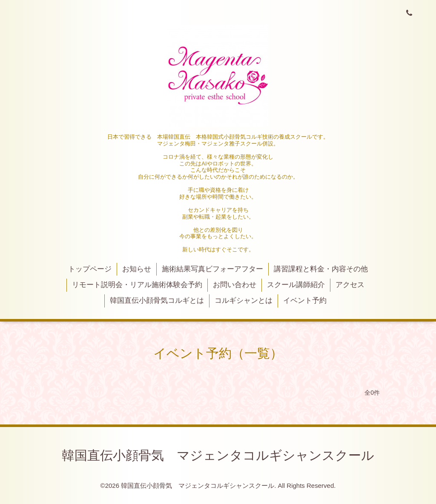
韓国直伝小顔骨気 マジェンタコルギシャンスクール (218, 455)
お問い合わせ (235, 285)
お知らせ (137, 269)
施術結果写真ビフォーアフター (212, 269)
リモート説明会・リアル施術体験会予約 (137, 285)
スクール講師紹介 (296, 285)
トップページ (90, 269)
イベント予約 (305, 300)
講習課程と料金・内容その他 (321, 269)
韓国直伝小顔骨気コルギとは (157, 300)
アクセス (350, 285)
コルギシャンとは (244, 300)
